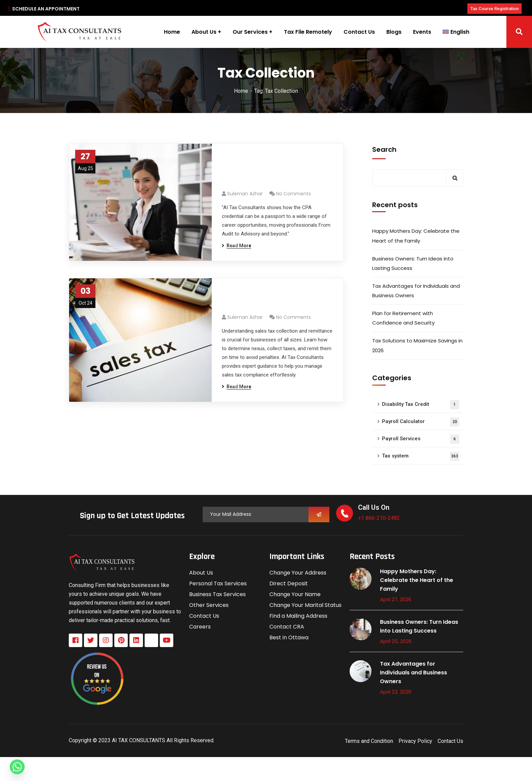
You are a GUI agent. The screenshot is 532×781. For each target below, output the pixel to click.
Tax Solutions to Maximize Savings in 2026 (417, 345)
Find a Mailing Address (298, 616)
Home (241, 91)
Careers (200, 627)
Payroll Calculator (421, 422)
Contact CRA (287, 627)
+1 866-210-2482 (379, 518)
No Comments (293, 194)
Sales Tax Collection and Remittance (268, 300)
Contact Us (204, 616)
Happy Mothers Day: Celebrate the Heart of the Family (416, 236)
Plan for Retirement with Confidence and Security (403, 318)
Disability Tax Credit (421, 405)
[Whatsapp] (17, 767)
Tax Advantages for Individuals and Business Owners (416, 291)
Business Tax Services (217, 594)
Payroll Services (421, 439)
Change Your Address (298, 573)
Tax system (421, 456)
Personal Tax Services (218, 583)
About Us (201, 573)
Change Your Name (295, 594)
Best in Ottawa (289, 637)
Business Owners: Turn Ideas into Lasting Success (413, 263)
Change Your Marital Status (305, 605)
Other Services (209, 605)
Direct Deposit (289, 583)
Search (384, 149)
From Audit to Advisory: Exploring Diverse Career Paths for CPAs (268, 171)
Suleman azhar (245, 194)
